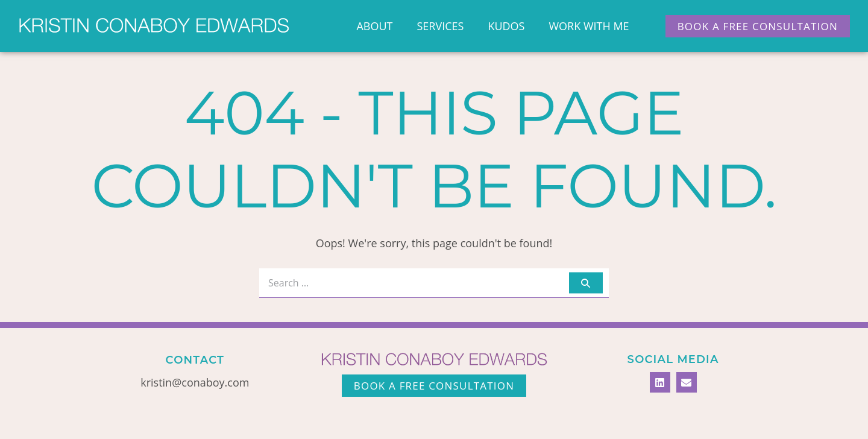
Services (440, 26)
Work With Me (589, 26)
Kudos (506, 26)
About (374, 26)
